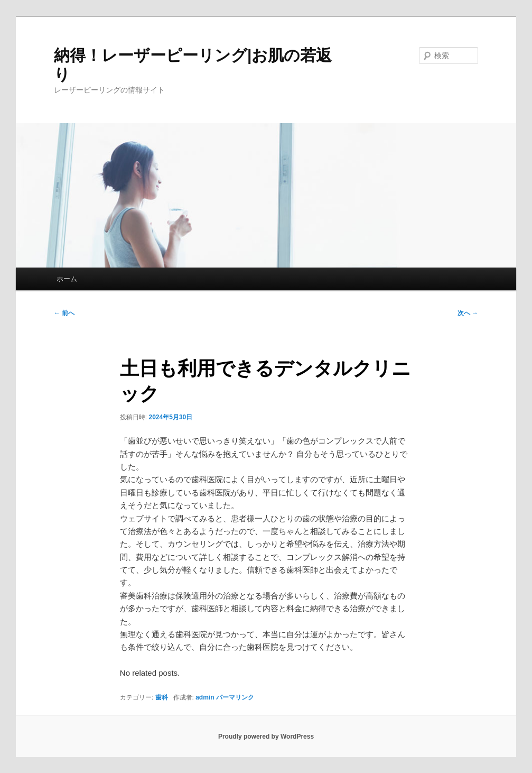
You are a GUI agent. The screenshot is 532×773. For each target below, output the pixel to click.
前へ (64, 313)
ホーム (67, 279)
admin (205, 697)
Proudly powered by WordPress (266, 737)
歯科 (162, 697)
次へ (468, 313)
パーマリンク (235, 697)
